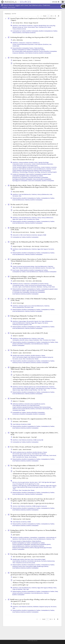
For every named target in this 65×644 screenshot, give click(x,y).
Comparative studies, (18, 164)
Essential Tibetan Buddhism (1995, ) (23, 398)
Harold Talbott (40, 232)
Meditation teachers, (40, 268)
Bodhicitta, (15, 404)
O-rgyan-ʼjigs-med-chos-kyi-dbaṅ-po (44, 503)
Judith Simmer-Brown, (19, 281)
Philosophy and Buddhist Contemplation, (38, 177)
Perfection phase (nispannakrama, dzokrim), (24, 409)
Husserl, (54, 169)
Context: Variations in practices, (49, 167)
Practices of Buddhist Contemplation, (48, 51)
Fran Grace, (29, 281)
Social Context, (16, 270)
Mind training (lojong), (45, 170)
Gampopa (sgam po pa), (25, 306)
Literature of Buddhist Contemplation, (22, 344)
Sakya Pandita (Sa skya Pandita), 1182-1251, (32, 390)
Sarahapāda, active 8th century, (21, 340)
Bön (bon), (28, 559)
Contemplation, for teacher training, (39, 284)
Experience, (15, 169)
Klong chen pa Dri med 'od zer (21, 604)
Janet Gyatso (16, 535)
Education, (49, 285)
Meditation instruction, (29, 268)
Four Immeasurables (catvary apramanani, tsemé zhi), (26, 51)
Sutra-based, (39, 409)
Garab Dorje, (16, 503)
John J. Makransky (18, 40)
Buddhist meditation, (24, 537)
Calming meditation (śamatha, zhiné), (28, 162)
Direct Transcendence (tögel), (20, 357)
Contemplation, (34, 537)
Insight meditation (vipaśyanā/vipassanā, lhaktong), (26, 170)
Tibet (20, 196)
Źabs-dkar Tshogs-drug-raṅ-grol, (22, 437)
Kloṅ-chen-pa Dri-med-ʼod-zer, (21, 232)
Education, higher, (17, 287)
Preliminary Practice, (17, 363)
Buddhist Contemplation (45, 53)
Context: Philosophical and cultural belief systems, (25, 166)
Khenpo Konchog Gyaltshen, (21, 319)
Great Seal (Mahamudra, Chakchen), (42, 169)
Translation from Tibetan (33, 219)
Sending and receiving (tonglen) (49, 172)
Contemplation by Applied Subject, (21, 176)
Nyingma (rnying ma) (41, 506)
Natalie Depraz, (17, 60)
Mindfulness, (16, 172)
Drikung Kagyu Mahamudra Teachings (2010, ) (26, 316)
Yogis (27, 589)
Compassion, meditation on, (33, 43)
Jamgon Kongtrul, (18, 246)
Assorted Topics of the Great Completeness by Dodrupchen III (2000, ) (33, 19)
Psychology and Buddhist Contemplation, (22, 179)
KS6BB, (35, 440)
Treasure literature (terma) (19, 29)
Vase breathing (33, 457)
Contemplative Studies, (18, 285)
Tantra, (26, 27)
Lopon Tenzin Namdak (38, 557)
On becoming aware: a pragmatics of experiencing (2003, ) (29, 58)
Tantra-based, (31, 27)
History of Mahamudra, (43, 194)
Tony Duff (34, 437)
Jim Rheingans (17, 264)
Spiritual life (40, 440)
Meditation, (40, 287)
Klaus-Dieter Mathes (18, 192)
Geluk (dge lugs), (23, 486)
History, (39, 218)
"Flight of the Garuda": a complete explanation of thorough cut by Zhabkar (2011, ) (34, 434)
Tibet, (37, 27)
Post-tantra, (15, 196)
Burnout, (21, 284)
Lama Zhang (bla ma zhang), (43, 388)
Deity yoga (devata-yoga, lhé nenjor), (43, 548)
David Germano (27, 353)
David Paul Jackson (18, 372)
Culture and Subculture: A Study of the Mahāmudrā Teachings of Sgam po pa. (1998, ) (33, 300)
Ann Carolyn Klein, (18, 23)
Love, (50, 44)
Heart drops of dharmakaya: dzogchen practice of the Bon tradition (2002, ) (34, 554)
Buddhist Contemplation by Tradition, (48, 31)
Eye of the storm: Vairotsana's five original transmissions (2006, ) (31, 419)
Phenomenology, (24, 172)
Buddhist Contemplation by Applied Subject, (40, 174)
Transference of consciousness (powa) (25, 563)
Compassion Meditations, (19, 53)
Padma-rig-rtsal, (17, 519)
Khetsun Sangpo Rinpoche (31, 23)
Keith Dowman (24, 421)
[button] (63, 2)
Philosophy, (31, 172)
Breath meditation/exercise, (20, 452)
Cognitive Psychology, (43, 162)
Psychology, (37, 172)
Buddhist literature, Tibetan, (38, 356)
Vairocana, (16, 421)
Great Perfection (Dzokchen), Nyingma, (33, 235)
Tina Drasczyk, (27, 246)
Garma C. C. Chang (18, 577)
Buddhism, (15, 26)
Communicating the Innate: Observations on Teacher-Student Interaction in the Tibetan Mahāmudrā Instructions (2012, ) (34, 260)
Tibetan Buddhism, (17, 33)
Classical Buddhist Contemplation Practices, (23, 48)
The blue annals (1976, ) (19, 204)
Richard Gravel (44, 246)
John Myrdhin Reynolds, (27, 503)
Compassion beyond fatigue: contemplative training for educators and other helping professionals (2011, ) (33, 277)
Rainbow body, (51, 561)
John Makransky (37, 281)
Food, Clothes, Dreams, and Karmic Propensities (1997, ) (31, 447)
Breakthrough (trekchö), (19, 356)
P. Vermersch (37, 60)
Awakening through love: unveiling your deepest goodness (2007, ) (32, 37)
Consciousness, (27, 164)
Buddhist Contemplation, (33, 31)
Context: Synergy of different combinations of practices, (27, 167)
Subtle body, (46, 455)
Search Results (12, 7)
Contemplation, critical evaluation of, (47, 537)
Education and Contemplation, (38, 292)
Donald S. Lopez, (18, 353)
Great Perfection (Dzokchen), (26, 26)
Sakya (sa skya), (16, 390)
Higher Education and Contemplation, (36, 291)
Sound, (21, 359)
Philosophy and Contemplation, (20, 177)
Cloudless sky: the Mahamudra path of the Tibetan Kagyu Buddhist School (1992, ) (34, 243)
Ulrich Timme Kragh (18, 303)
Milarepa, (51, 588)
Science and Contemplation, (35, 181)
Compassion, (22, 43)
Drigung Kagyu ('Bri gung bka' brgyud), (29, 321)
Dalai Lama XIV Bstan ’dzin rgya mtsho (24, 468)
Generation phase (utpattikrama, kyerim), (35, 404)
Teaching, (45, 287)
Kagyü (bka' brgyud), (18, 219)
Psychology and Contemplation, (20, 181)
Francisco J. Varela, (28, 60)
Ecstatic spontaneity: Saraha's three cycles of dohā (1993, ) (29, 333)
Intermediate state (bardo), (34, 561)
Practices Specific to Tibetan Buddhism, (22, 541)
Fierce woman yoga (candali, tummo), (22, 454)
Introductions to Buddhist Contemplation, (23, 414)
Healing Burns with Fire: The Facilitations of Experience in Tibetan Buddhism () (33, 531)
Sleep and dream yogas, (36, 455)
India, (51, 194)
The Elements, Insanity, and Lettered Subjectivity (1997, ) (32, 350)
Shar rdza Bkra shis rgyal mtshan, (22, 557)
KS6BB (44, 235)
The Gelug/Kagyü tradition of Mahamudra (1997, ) (27, 465)
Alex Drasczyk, (36, 246)
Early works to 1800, (18, 235)
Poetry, (42, 338)
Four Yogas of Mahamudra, (46, 321)
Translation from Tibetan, (45, 27)
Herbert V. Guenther (18, 336)
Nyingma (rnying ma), (18, 27)
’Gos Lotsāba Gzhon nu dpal (21, 207)
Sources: (5, 8)
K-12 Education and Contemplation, (21, 292)
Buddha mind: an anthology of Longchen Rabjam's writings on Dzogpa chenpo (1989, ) (34, 229)
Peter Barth (32, 319)
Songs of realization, (34, 340)
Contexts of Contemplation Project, (21, 174)
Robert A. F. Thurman (19, 401)
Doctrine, (21, 387)
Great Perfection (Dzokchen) (29, 33)
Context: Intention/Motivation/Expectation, (23, 44)
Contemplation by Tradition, (19, 31)
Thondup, (33, 232)
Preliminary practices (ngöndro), (21, 325)
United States (16, 46)
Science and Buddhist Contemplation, (42, 179)
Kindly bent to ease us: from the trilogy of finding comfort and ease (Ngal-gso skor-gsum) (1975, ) (33, 600)
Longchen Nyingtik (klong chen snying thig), (44, 26)
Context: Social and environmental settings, (24, 266)
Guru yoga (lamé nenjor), (34, 405)
